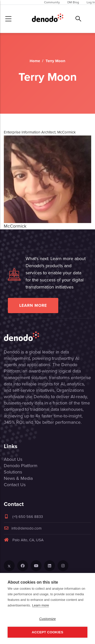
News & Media (18, 478)
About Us (13, 459)
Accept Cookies (47, 632)
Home (35, 61)
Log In (91, 2)
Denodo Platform (21, 466)
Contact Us (15, 485)
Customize (48, 619)
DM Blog (73, 2)
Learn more (33, 305)
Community (52, 2)
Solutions (13, 472)
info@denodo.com (23, 528)
